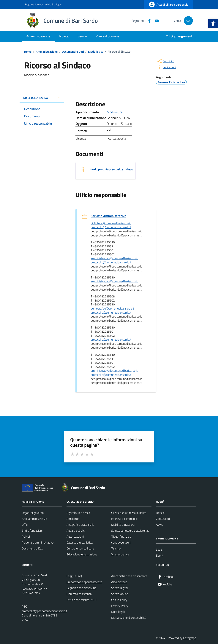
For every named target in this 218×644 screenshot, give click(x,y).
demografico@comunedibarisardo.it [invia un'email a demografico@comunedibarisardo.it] (112, 309)
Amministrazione (38, 36)
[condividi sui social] (165, 61)
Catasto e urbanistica (80, 542)
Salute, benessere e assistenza (130, 531)
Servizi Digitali (120, 588)
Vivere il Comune (108, 36)
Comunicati (163, 519)
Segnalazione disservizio (81, 588)
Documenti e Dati (33, 548)
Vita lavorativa (120, 554)
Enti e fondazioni (32, 531)
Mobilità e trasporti (123, 525)
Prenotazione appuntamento (84, 582)
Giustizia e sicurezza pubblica (129, 513)
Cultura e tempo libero (80, 548)
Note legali (118, 612)
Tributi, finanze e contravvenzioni (121, 539)
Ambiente (73, 519)
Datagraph (190, 638)
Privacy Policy (120, 606)
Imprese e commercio (124, 519)
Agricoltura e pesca (78, 513)
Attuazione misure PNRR (82, 600)
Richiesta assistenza (79, 594)
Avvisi (160, 525)
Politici (26, 536)
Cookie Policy (119, 600)
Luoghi (160, 550)
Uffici (25, 525)
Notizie (160, 513)
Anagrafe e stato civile (80, 525)
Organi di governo (33, 513)
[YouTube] (155, 21)
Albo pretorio (119, 582)
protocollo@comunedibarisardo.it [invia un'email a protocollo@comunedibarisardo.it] (111, 227)
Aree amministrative (34, 519)
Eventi (160, 555)
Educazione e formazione (82, 554)
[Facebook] (148, 21)
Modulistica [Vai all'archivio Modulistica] (115, 112)
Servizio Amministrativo (109, 216)
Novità (64, 36)
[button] (213, 23)
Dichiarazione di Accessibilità (129, 618)
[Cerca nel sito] (188, 21)
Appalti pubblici (76, 531)
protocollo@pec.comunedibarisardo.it (45, 611)
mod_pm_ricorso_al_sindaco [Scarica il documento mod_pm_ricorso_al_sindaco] (111, 169)
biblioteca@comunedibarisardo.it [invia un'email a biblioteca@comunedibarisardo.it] (111, 223)
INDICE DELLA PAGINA (42, 98)
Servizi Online (120, 594)
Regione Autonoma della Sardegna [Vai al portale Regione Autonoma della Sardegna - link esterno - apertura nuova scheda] (44, 4)
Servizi (82, 36)
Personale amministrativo (38, 542)
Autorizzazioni (75, 536)
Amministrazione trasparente (129, 576)
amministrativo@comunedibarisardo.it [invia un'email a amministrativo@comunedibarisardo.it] (114, 258)
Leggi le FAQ (74, 576)
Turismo (116, 548)
